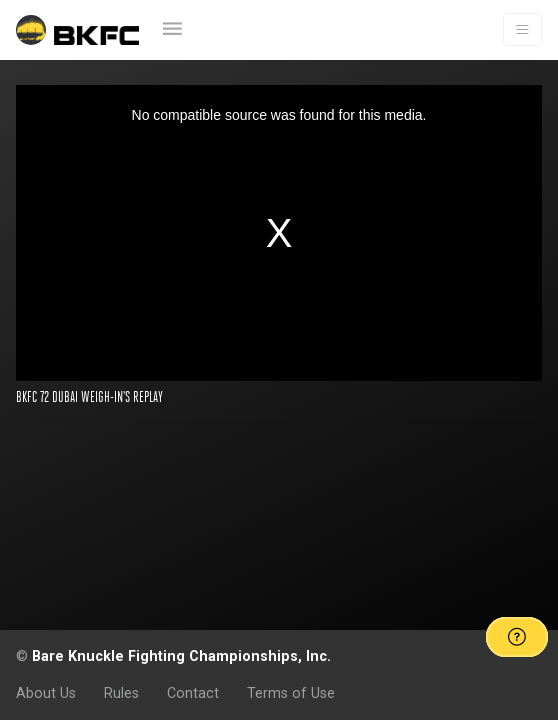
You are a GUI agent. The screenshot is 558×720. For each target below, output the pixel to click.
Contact (193, 693)
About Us (46, 693)
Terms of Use (291, 693)
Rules (121, 693)
